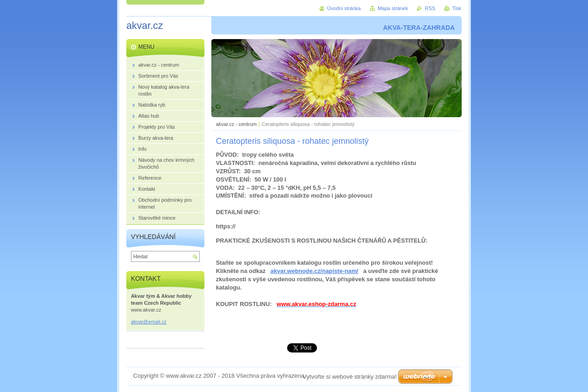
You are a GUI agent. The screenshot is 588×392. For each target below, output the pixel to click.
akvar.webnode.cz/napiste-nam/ (314, 271)
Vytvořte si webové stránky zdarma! (350, 377)
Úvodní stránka (344, 8)
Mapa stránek (393, 8)
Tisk (457, 8)
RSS (430, 8)
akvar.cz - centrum (236, 124)
